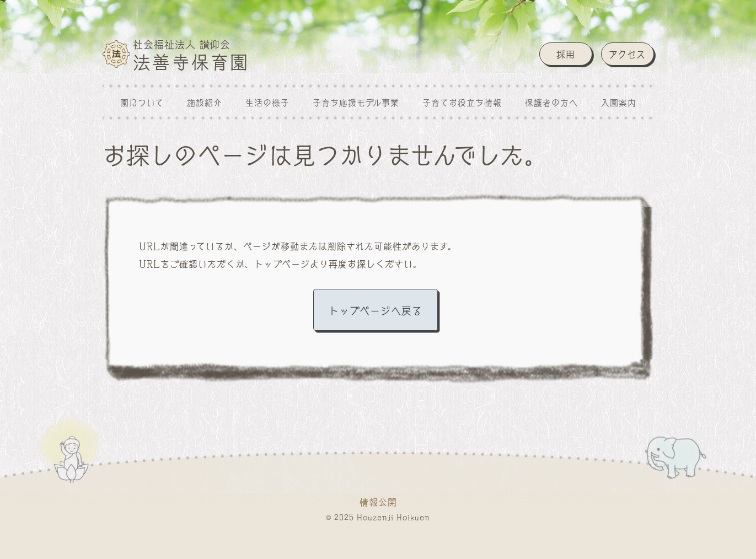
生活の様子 (267, 102)
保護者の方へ (551, 102)
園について (142, 102)
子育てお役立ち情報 (462, 102)
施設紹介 (205, 102)
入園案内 (619, 102)
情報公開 (378, 501)
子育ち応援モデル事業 (356, 102)
